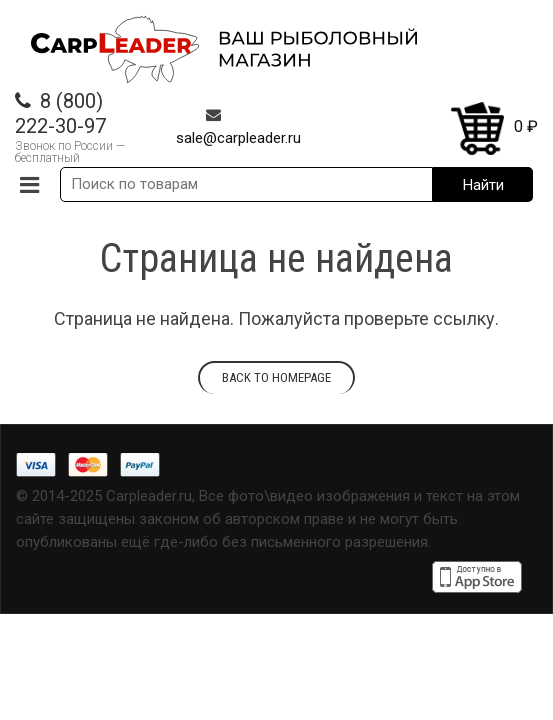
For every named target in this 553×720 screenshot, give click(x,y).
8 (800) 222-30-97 (60, 113)
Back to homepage (276, 377)
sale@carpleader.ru (238, 138)
